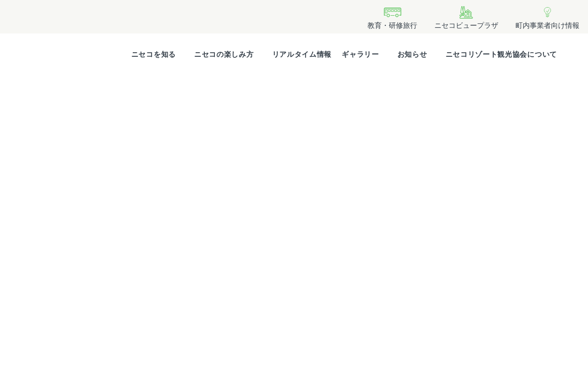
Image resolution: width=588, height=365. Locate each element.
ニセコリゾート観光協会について (502, 54)
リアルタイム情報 (302, 54)
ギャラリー (360, 54)
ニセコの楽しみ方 (224, 54)
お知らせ (412, 54)
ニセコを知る (154, 54)
